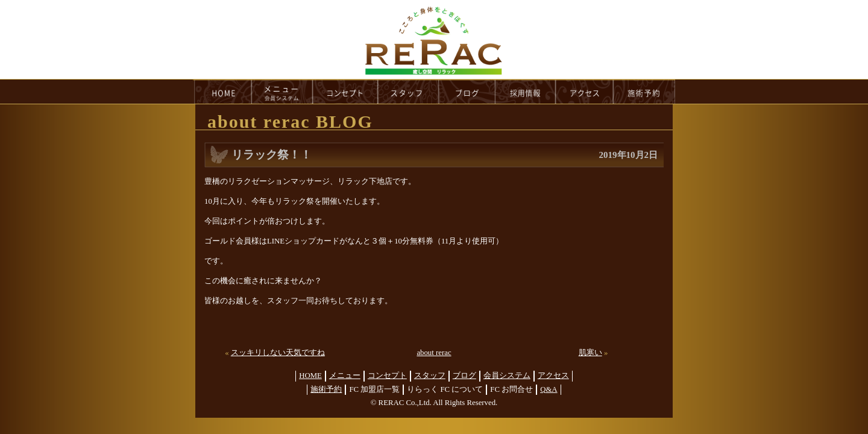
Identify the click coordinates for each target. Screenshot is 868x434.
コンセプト (387, 376)
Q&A (549, 389)
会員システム (507, 376)
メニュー (345, 376)
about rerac (434, 353)
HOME (222, 92)
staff (408, 92)
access (585, 92)
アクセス (553, 376)
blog (467, 92)
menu (282, 92)
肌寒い (590, 353)
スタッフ (430, 376)
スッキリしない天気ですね (278, 353)
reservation (644, 92)
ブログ (464, 376)
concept (345, 92)
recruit (526, 92)
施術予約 (326, 389)
